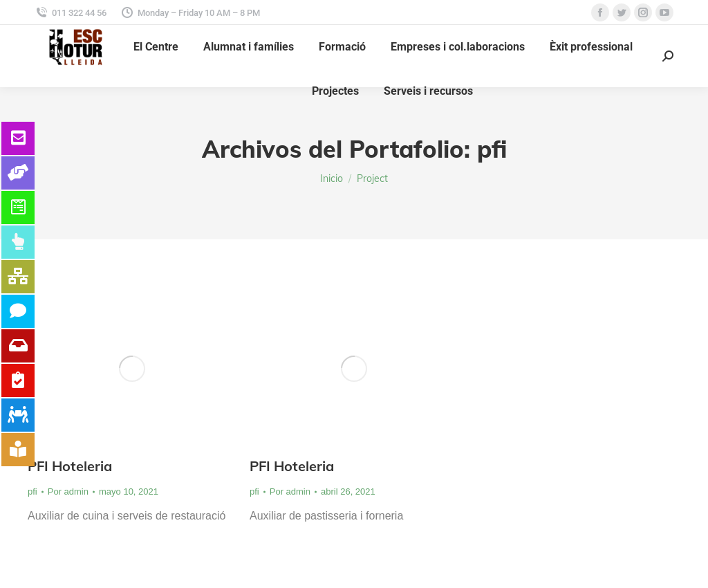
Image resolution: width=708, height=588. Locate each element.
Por (68, 491)
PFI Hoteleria (70, 466)
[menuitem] (156, 47)
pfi (32, 491)
